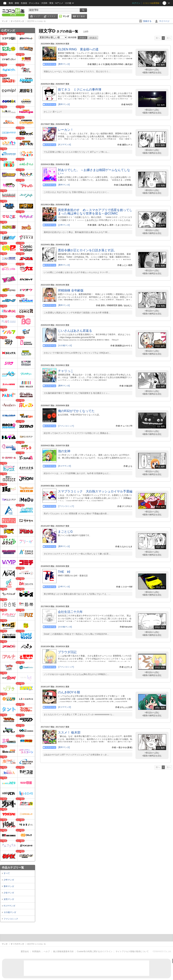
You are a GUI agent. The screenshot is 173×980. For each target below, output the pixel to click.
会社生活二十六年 (70, 612)
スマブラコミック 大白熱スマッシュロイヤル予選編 (95, 491)
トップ (37, 16)
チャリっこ (66, 371)
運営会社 (25, 951)
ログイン (136, 3)
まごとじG (65, 532)
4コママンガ (9, 906)
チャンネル (34, 3)
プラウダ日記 (67, 652)
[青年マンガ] (64, 64)
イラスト (51, 16)
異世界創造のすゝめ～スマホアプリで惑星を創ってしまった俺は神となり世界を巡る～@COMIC (95, 212)
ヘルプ (47, 951)
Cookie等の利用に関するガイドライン (95, 951)
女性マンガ (9, 899)
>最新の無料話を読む (152, 73)
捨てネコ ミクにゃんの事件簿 (80, 90)
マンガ (66, 16)
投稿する (147, 21)
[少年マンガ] (64, 225)
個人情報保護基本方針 (63, 951)
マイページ (164, 21)
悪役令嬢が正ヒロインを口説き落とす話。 (87, 250)
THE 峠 (64, 572)
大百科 (44, 3)
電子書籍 (81, 16)
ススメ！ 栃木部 (69, 733)
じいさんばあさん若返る (75, 331)
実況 (51, 3)
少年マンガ (9, 880)
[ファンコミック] (66, 426)
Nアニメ (59, 3)
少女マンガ (9, 893)
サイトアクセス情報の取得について (132, 951)
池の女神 (64, 451)
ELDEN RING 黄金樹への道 (78, 49)
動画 (11, 3)
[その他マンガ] (65, 345)
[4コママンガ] (65, 145)
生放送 (24, 3)
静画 (17, 3)
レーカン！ (66, 130)
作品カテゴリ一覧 (13, 868)
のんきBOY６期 (69, 692)
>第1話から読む (152, 70)
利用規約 (36, 951)
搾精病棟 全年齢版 (71, 290)
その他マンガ (10, 912)
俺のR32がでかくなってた (76, 411)
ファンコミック (11, 919)
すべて (7, 873)
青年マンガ (9, 886)
